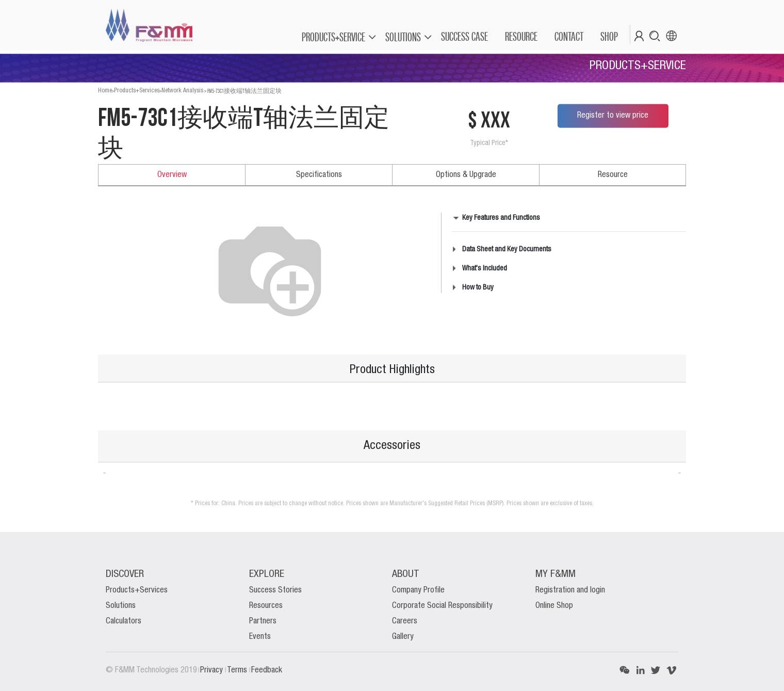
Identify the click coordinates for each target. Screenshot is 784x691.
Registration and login (570, 590)
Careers (405, 621)
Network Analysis (182, 91)
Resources (266, 606)
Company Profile (418, 590)
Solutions (121, 606)
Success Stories (275, 590)
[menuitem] (464, 37)
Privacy (213, 670)
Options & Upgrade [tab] (466, 175)
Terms (238, 670)
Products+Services (137, 91)
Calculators (124, 621)
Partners (263, 621)
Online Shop (554, 606)
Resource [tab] (613, 175)
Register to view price (613, 116)
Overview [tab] (172, 175)
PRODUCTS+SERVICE (333, 37)
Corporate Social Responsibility (442, 606)
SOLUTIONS (403, 37)
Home (105, 91)
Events (260, 637)
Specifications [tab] (319, 175)
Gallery (403, 637)
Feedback (267, 670)
